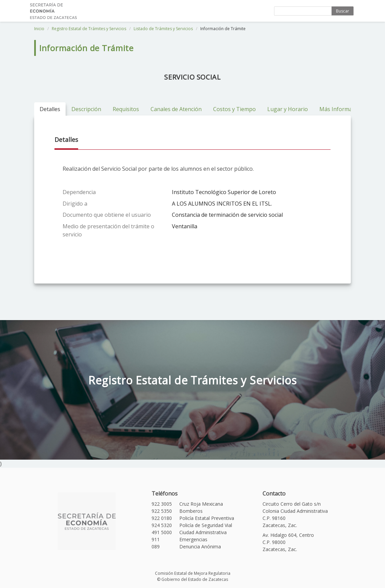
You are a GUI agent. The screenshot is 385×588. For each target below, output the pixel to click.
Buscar (343, 11)
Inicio (39, 29)
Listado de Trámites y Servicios (163, 29)
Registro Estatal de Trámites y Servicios (89, 29)
